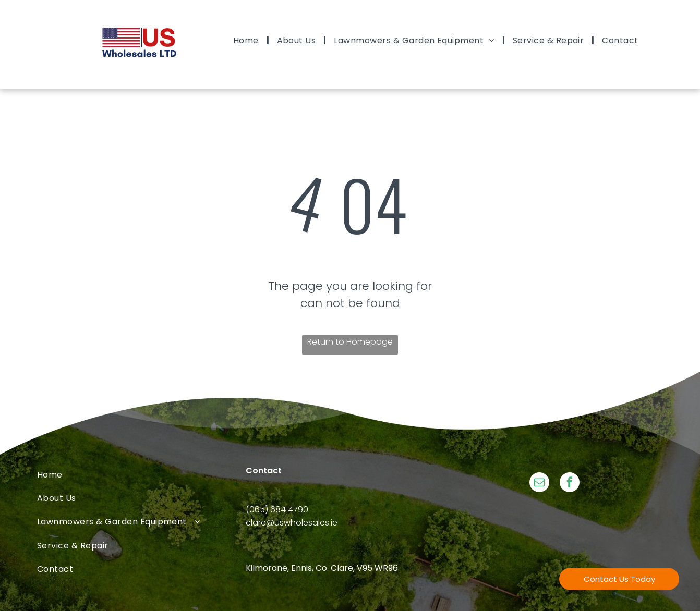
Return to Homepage (350, 342)
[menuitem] (247, 40)
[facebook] (570, 484)
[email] (539, 484)
